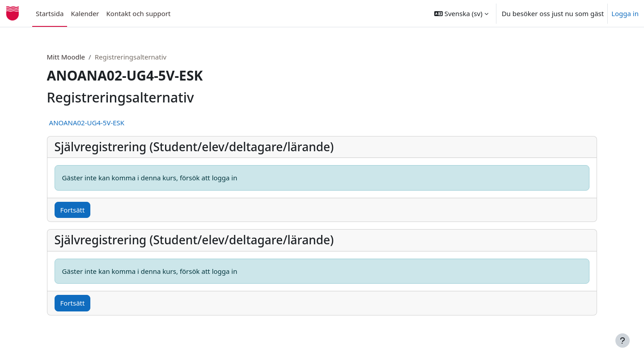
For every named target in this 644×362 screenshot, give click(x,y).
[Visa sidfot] (623, 341)
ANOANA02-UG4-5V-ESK (102, 123)
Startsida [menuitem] (50, 13)
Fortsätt (87, 210)
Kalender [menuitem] (85, 13)
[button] (461, 13)
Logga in (625, 13)
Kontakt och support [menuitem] (139, 13)
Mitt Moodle (81, 57)
